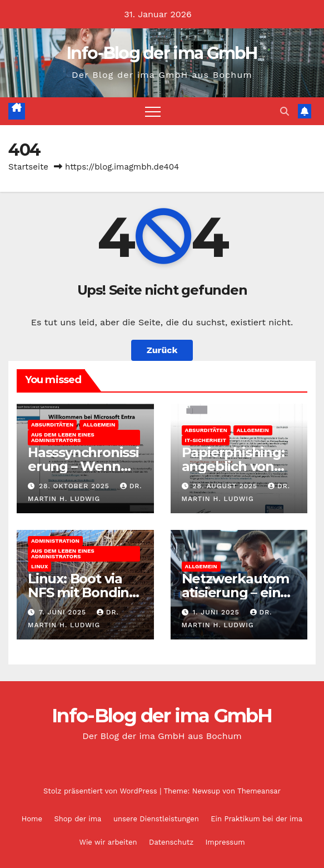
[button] (285, 111)
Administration (55, 541)
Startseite (28, 167)
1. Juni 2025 (217, 612)
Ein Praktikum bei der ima (256, 819)
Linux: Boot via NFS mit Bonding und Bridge (83, 592)
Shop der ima (78, 819)
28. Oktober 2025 (76, 486)
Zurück (162, 350)
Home (32, 819)
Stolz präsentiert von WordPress (101, 791)
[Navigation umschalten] (153, 111)
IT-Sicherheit (206, 440)
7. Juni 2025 (64, 612)
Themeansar (259, 791)
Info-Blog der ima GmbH (162, 53)
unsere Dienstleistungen (156, 819)
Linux (39, 566)
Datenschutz (171, 842)
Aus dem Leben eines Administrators (63, 437)
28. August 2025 (226, 486)
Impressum (225, 842)
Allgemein (99, 425)
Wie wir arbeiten (108, 842)
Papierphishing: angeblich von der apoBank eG (235, 466)
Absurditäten (52, 425)
